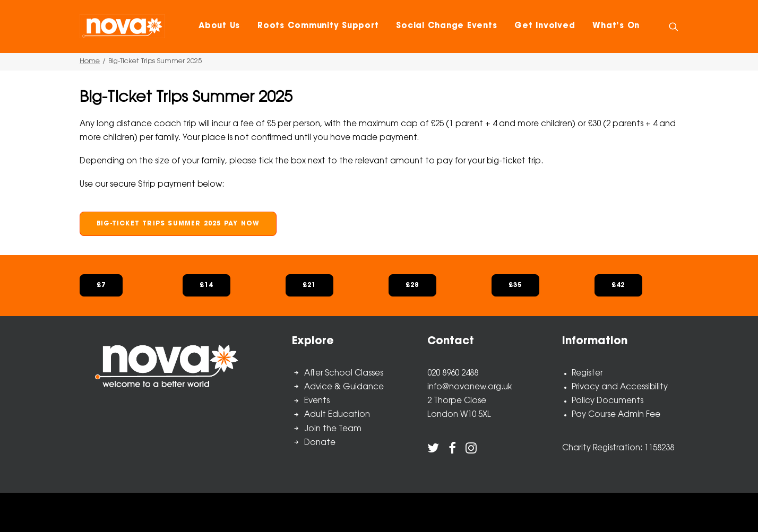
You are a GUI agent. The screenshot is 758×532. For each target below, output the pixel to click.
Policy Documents (608, 401)
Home (90, 61)
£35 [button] (515, 285)
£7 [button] (101, 285)
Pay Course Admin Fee (616, 415)
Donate (320, 443)
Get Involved (545, 26)
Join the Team (333, 429)
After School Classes (344, 374)
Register (587, 374)
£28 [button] (412, 285)
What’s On (616, 26)
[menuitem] (219, 26)
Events (317, 401)
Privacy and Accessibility (620, 387)
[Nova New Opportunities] (122, 26)
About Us (219, 26)
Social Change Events (446, 26)
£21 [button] (309, 285)
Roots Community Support (318, 26)
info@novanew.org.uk (470, 387)
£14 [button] (206, 285)
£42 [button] (618, 285)
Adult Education (337, 415)
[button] (674, 26)
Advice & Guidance (344, 387)
